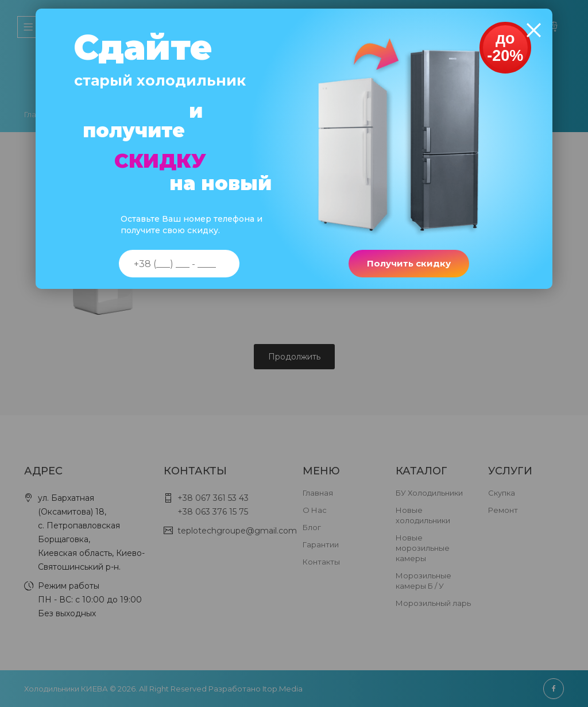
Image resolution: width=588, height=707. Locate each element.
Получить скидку (408, 266)
